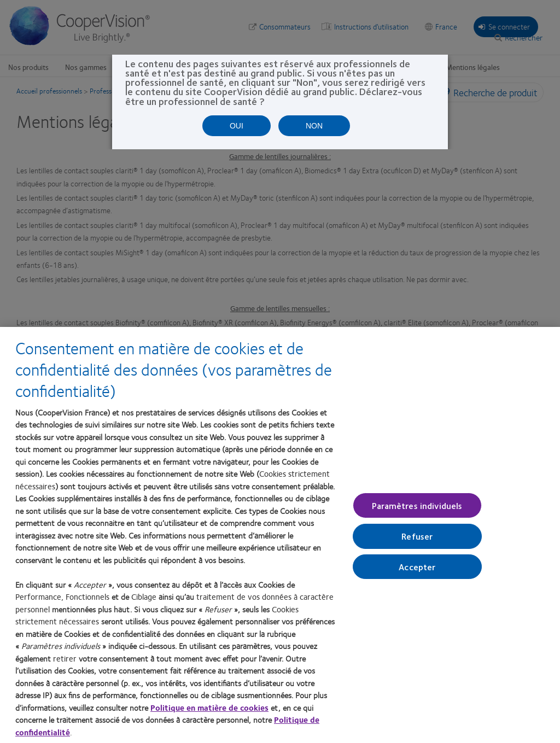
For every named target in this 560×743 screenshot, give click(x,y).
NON (314, 126)
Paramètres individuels (417, 505)
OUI (237, 126)
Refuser (417, 536)
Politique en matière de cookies (209, 707)
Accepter (417, 566)
